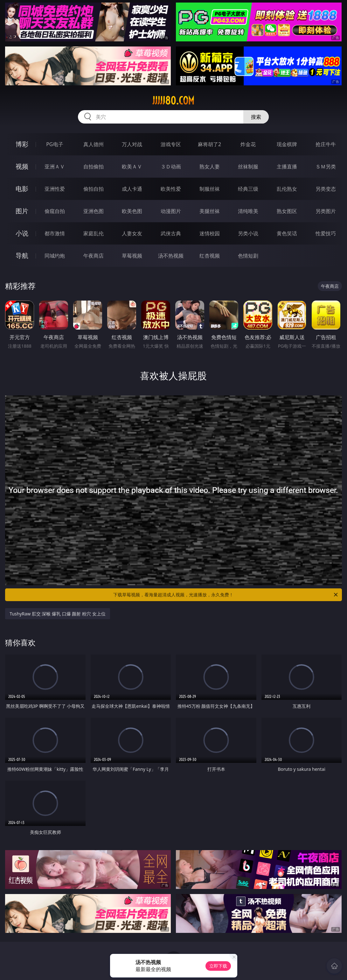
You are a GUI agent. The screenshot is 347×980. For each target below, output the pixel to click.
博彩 (22, 144)
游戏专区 (171, 144)
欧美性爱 (171, 189)
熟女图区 (287, 211)
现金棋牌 (287, 144)
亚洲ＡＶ (55, 167)
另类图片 (326, 211)
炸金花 (248, 144)
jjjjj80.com (173, 101)
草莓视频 (132, 256)
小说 (22, 233)
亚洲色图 (94, 211)
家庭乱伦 (94, 233)
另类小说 (248, 233)
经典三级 (248, 189)
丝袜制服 (248, 167)
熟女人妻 (210, 167)
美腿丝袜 (210, 211)
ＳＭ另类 (326, 167)
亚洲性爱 (55, 189)
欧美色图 (132, 211)
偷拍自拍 (94, 189)
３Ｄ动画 (171, 167)
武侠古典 (171, 233)
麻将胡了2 (209, 144)
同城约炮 (55, 256)
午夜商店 (94, 256)
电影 (22, 189)
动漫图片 (171, 211)
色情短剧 (248, 256)
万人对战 (132, 144)
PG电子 (55, 144)
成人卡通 (132, 189)
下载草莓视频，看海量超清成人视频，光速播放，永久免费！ (226, 595)
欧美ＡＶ (132, 167)
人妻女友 (132, 233)
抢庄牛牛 (326, 144)
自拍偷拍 (94, 167)
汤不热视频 (171, 256)
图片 (22, 211)
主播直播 (287, 167)
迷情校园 (210, 233)
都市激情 (55, 233)
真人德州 (94, 144)
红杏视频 (210, 256)
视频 (22, 166)
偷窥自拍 (55, 211)
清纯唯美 (248, 211)
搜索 (256, 117)
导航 (22, 256)
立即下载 (218, 966)
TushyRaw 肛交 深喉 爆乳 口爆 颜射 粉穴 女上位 (57, 614)
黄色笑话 (287, 233)
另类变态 (326, 189)
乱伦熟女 (287, 189)
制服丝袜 (210, 189)
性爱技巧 (326, 233)
